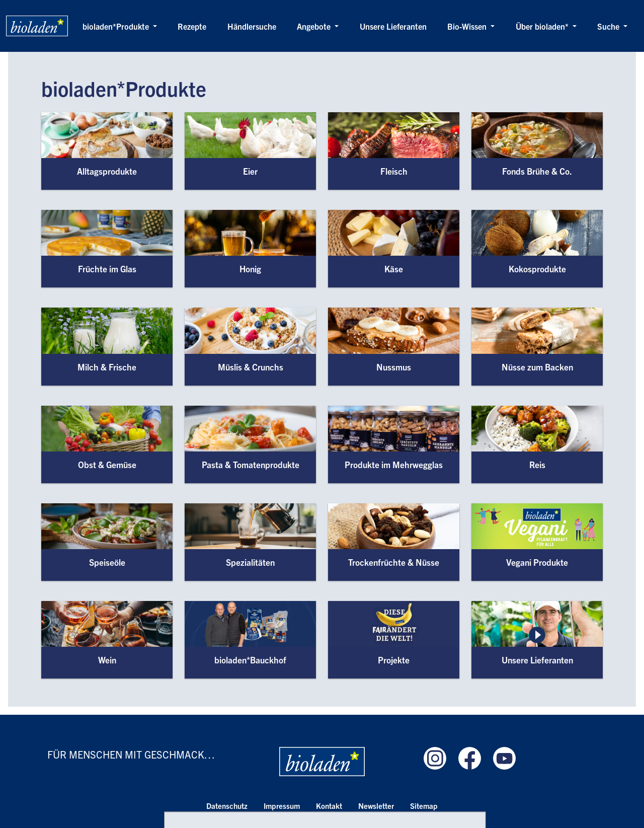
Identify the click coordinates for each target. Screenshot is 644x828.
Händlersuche (252, 26)
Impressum (282, 806)
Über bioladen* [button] (543, 26)
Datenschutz (227, 806)
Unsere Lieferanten (393, 26)
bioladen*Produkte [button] (117, 26)
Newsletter (376, 806)
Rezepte (192, 26)
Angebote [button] (315, 26)
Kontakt (329, 806)
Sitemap (424, 806)
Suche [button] (609, 26)
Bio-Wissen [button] (468, 26)
